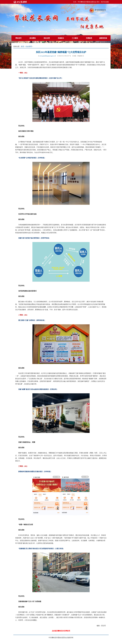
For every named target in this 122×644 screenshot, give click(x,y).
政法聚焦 (33, 38)
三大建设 (75, 38)
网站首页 (18, 38)
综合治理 (47, 38)
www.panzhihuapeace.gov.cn (47, 56)
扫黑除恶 (89, 38)
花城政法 (61, 38)
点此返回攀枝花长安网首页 (61, 631)
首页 (22, 46)
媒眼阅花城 (103, 38)
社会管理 (29, 46)
